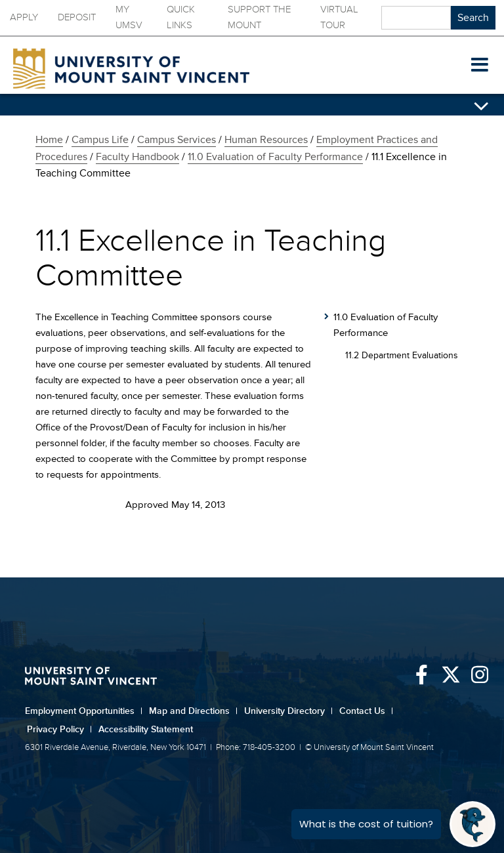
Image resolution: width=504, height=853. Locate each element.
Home (49, 140)
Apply (24, 17)
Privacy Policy (59, 729)
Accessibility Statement (146, 729)
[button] (480, 66)
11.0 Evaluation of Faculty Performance (275, 157)
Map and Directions (193, 711)
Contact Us (366, 711)
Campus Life (100, 140)
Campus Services (177, 140)
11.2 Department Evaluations (402, 355)
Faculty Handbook (137, 157)
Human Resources (266, 140)
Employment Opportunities (84, 711)
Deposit (77, 17)
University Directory (288, 711)
